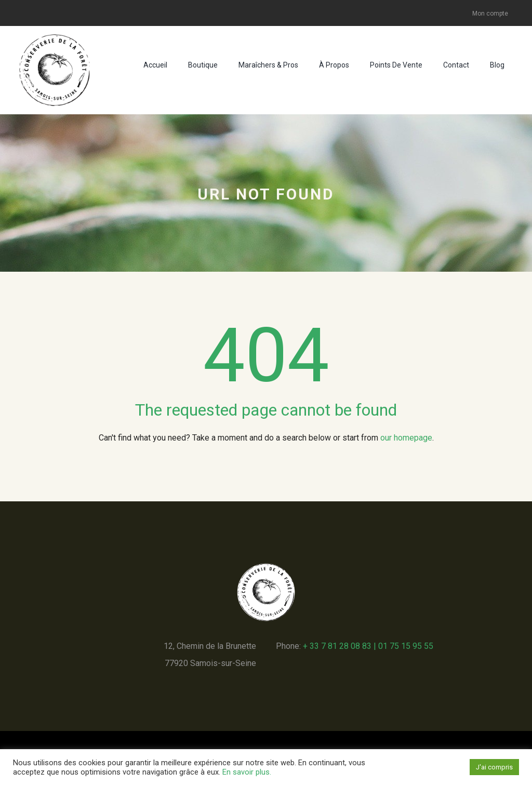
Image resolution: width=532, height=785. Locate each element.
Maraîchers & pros (268, 65)
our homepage (406, 438)
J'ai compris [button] (494, 767)
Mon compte (490, 14)
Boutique (203, 65)
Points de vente (396, 65)
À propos (334, 65)
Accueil (155, 65)
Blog (497, 65)
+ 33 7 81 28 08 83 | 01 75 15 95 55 (368, 646)
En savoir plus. (247, 772)
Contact (456, 65)
